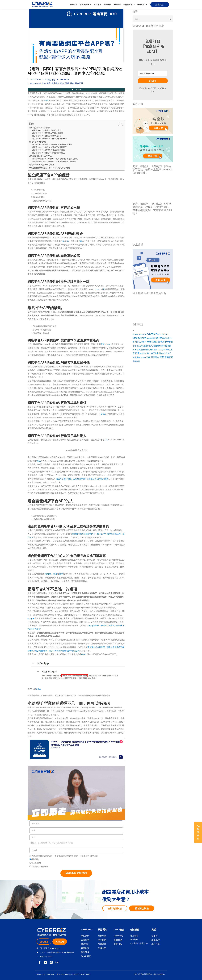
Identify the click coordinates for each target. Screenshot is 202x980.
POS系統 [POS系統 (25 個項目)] (162, 338)
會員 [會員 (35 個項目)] (139, 349)
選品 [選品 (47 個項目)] (148, 357)
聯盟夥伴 (85, 952)
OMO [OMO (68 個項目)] (135, 338)
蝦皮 (62, 83)
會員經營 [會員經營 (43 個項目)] (145, 349)
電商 (72, 83)
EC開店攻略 (50, 80)
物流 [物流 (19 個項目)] (155, 350)
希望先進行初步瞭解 (40, 866)
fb (104, 289)
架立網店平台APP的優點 (39, 127)
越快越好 (35, 859)
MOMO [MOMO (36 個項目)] (165, 334)
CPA (39, 461)
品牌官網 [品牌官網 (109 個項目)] (151, 342)
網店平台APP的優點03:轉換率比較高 (47, 136)
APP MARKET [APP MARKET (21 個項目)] (140, 334)
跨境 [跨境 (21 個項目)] (169, 353)
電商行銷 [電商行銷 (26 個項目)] (136, 361)
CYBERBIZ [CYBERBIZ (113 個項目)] (152, 334)
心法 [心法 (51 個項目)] (139, 346)
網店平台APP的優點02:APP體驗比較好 (47, 133)
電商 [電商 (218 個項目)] (162, 357)
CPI (106, 440)
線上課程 (156, 940)
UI (63, 241)
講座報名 (156, 944)
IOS (108, 344)
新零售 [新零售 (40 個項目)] (164, 346)
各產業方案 (129, 5)
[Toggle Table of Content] (119, 124)
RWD (47, 100)
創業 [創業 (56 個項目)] (137, 342)
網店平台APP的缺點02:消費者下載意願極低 (49, 147)
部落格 (155, 936)
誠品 (67, 83)
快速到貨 (134, 939)
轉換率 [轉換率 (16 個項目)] (143, 357)
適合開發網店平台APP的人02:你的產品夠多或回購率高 (54, 162)
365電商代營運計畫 (139, 943)
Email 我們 (86, 956)
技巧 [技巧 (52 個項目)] (151, 346)
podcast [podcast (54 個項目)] (150, 338)
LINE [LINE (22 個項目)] (159, 334)
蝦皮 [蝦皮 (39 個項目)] (161, 353)
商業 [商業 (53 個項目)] (158, 342)
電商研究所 (86, 5)
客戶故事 (98, 5)
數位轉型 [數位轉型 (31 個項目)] (157, 346)
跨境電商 (134, 936)
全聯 (44, 83)
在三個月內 (36, 863)
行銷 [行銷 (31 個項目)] (165, 353)
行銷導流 (102, 936)
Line (97, 289)
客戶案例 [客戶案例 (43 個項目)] (169, 342)
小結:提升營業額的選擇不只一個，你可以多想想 (49, 168)
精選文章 (142, 5)
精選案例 (85, 944)
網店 (49, 83)
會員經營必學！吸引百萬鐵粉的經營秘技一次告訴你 (58, 651)
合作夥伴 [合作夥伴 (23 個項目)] (143, 342)
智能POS (118, 944)
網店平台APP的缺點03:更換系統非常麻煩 (48, 150)
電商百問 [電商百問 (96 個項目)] (169, 357)
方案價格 (85, 940)
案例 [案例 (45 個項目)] (151, 349)
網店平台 (55, 83)
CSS (80, 241)
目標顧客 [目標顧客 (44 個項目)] (161, 349)
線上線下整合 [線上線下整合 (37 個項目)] (153, 353)
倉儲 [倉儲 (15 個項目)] (168, 338)
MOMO (38, 83)
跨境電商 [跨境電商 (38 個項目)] (136, 357)
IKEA (83, 654)
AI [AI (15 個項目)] (133, 334)
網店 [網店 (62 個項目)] (137, 353)
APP (32, 83)
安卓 (103, 344)
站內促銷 (102, 940)
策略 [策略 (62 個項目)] (168, 349)
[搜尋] (170, 19)
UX (68, 241)
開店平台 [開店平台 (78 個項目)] (155, 357)
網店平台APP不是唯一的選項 (41, 164)
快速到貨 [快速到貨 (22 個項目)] (145, 346)
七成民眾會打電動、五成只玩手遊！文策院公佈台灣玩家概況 (82, 479)
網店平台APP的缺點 (38, 142)
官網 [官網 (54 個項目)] (162, 342)
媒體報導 (117, 5)
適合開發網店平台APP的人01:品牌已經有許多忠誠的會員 (55, 159)
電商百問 (74, 5)
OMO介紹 (118, 936)
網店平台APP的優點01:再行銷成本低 (47, 130)
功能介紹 (102, 948)
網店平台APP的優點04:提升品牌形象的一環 (49, 139)
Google (31, 618)
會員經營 (102, 944)
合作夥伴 (107, 5)
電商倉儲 (118, 940)
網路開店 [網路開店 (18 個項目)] (143, 353)
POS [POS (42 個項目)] (156, 338)
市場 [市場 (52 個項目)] (134, 346)
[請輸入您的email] (153, 73)
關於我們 (85, 936)
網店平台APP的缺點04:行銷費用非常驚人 (48, 153)
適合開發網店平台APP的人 (40, 156)
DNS (103, 414)
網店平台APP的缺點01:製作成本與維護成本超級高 (52, 144)
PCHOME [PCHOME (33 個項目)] (142, 338)
